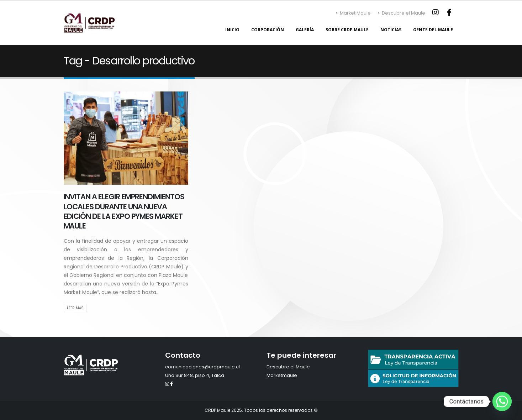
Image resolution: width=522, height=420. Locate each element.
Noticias (391, 30)
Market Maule (353, 13)
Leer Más (75, 308)
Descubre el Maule (402, 13)
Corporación (268, 30)
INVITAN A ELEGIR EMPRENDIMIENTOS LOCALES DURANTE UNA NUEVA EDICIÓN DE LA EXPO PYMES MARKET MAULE (124, 211)
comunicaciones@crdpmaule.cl (202, 367)
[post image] (126, 138)
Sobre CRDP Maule (347, 30)
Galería (305, 30)
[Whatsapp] (502, 401)
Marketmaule (282, 375)
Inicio (232, 30)
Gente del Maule (433, 30)
